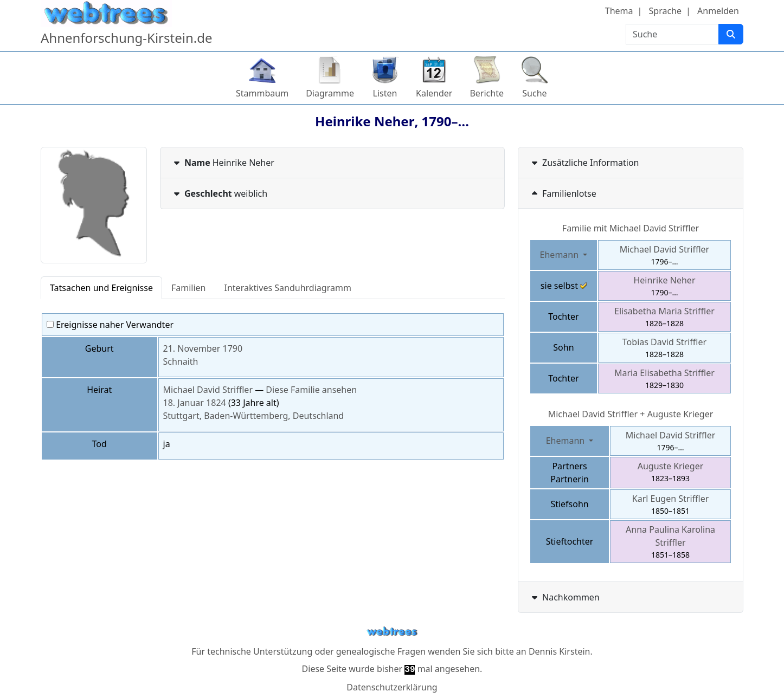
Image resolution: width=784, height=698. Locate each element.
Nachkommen (564, 597)
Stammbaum (262, 93)
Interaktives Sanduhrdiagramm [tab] (288, 288)
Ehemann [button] (561, 255)
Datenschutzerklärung (392, 687)
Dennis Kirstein (560, 651)
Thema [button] (619, 11)
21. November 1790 (203, 348)
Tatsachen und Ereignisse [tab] (101, 288)
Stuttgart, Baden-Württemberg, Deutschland (254, 416)
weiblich (219, 193)
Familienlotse (563, 193)
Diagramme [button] (330, 93)
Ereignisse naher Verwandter (110, 325)
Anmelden (718, 11)
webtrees (392, 632)
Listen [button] (385, 93)
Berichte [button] (487, 93)
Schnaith (181, 361)
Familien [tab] (189, 288)
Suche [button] (534, 93)
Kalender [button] (434, 93)
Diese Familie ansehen (311, 390)
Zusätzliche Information (584, 163)
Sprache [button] (665, 11)
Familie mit (631, 228)
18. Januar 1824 (195, 403)
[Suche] (731, 34)
